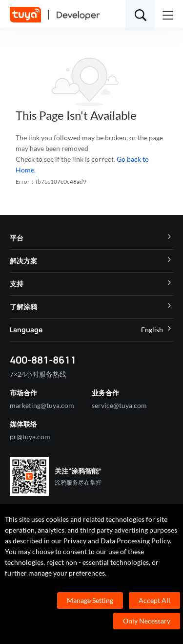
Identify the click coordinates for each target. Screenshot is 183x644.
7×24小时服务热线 (38, 374)
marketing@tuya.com (42, 405)
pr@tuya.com (30, 437)
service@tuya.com (119, 405)
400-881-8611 (43, 360)
